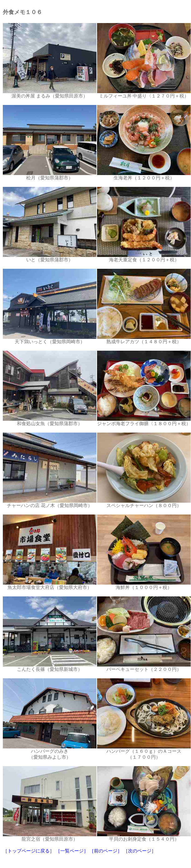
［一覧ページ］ (72, 851)
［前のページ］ (106, 851)
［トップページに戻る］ (29, 851)
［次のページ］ (140, 851)
